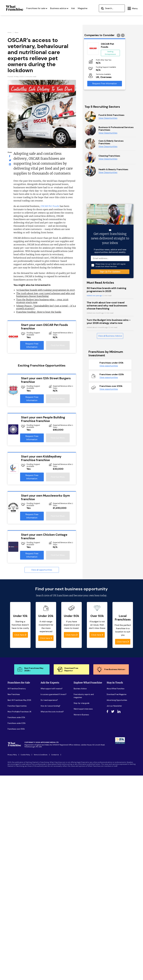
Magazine (83, 20)
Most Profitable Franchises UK (20, 841)
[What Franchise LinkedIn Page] (10, 165)
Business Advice (80, 818)
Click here (20, 764)
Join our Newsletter (114, 835)
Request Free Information (32, 346)
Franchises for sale (37, 20)
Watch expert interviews (83, 838)
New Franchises (14, 824)
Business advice (59, 20)
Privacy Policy (12, 884)
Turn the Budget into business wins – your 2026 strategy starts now (109, 632)
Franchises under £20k (17, 852)
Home (9, 33)
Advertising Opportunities (117, 829)
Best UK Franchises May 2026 (19, 829)
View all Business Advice (110, 646)
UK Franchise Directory (17, 818)
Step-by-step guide (82, 832)
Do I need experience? (49, 829)
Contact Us (55, 884)
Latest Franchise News (83, 850)
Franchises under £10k (16, 847)
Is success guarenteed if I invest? (54, 824)
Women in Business (81, 844)
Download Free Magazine (117, 824)
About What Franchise (115, 818)
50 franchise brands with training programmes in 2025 (46, 291)
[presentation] (119, 36)
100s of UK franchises (56, 725)
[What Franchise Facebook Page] (10, 157)
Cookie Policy (25, 884)
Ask (73, 20)
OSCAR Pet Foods (50, 207)
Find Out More (58, 346)
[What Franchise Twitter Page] (10, 161)
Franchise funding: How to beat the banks (39, 313)
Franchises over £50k (16, 858)
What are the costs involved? (52, 841)
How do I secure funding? (51, 835)
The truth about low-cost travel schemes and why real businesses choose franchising (45, 295)
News (17, 33)
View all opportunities (42, 571)
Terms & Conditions (41, 884)
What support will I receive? (52, 818)
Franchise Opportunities (17, 835)
